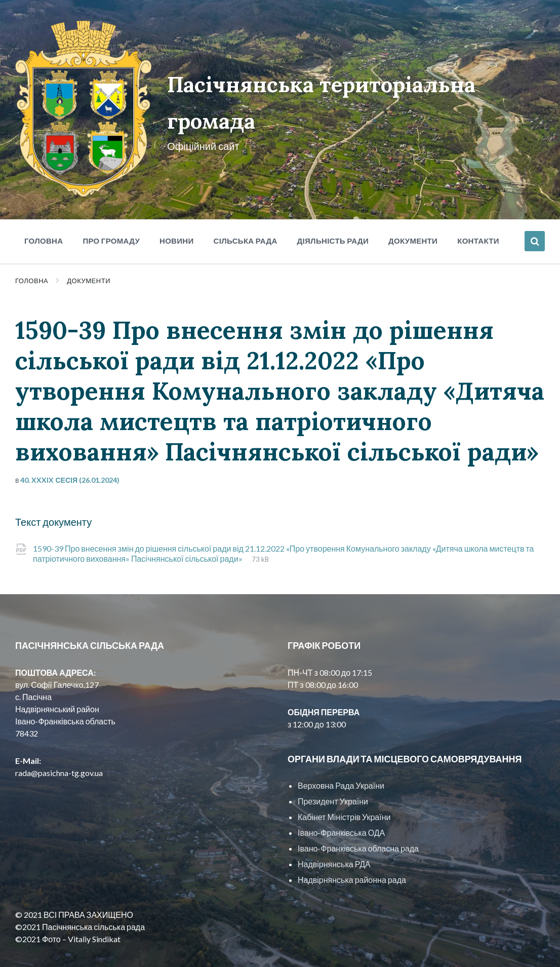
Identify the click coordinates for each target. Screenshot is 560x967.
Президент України (333, 777)
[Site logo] (74, 170)
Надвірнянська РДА (334, 840)
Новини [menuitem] (177, 216)
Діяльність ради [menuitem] (333, 216)
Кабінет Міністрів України (344, 793)
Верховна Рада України (341, 762)
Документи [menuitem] (413, 216)
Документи (89, 256)
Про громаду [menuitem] (111, 216)
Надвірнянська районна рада (352, 856)
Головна (32, 256)
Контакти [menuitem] (478, 216)
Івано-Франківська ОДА (341, 809)
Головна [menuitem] (44, 216)
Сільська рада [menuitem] (246, 216)
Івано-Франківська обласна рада (358, 824)
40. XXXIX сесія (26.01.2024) (70, 456)
